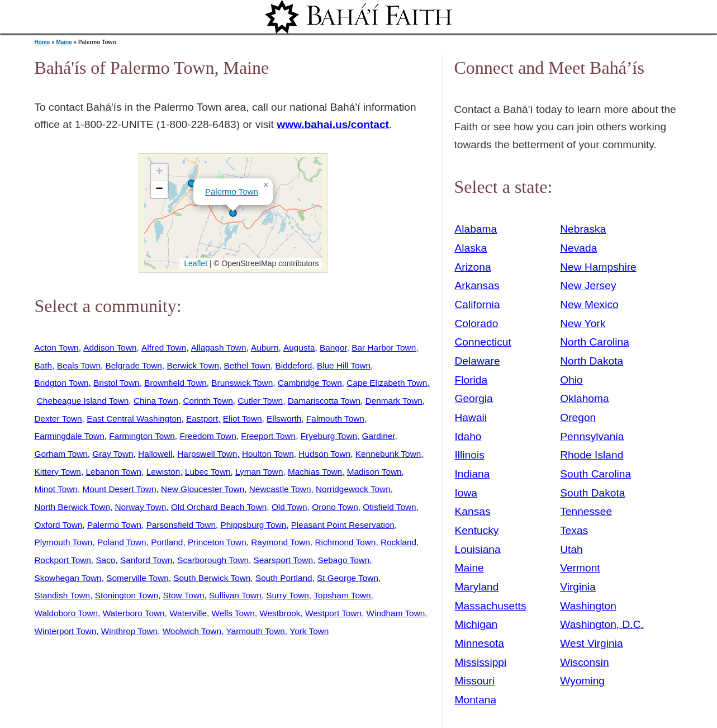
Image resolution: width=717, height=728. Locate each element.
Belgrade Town (134, 365)
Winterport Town (66, 631)
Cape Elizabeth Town (387, 383)
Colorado (477, 323)
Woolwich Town (192, 631)
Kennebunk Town (388, 454)
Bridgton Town (62, 383)
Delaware (478, 361)
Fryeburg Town (329, 436)
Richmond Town (345, 542)
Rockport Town (63, 560)
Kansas (473, 511)
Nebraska (583, 229)
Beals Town (79, 365)
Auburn (265, 348)
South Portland (284, 578)
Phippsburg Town (254, 525)
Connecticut (483, 342)
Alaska (471, 248)
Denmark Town (394, 401)
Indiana (473, 474)
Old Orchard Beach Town (219, 507)
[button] (192, 183)
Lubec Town (208, 472)
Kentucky (477, 530)
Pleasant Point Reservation (343, 525)
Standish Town (63, 595)
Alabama (476, 229)
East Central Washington (134, 419)
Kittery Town (58, 472)
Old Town (289, 507)
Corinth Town (208, 401)
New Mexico (589, 304)
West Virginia (591, 643)
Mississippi (481, 662)
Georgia (474, 398)
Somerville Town (137, 578)
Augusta (299, 348)
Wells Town (233, 613)
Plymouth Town (64, 542)
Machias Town (315, 472)
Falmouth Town (335, 419)
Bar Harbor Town (384, 348)
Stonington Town (127, 595)
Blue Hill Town (344, 365)
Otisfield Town (389, 507)
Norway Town (141, 507)
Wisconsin (584, 662)
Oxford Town (59, 525)
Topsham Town (342, 595)
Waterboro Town (134, 613)
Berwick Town (193, 365)
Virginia (578, 587)
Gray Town (113, 454)
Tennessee (586, 511)
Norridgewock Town (353, 489)
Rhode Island (592, 455)
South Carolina (595, 474)
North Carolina (595, 342)
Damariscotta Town (324, 401)
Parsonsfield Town (181, 525)
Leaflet (195, 263)
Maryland (477, 587)
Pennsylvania (592, 436)
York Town (309, 631)
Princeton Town (217, 542)
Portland (167, 542)
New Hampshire (598, 267)
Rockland (398, 542)
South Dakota (592, 493)
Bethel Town (247, 365)
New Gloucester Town (203, 489)
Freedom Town (208, 436)
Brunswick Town (242, 383)
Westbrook (280, 613)
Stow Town (184, 595)
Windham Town (396, 613)
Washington (588, 606)
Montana (476, 700)
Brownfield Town (175, 383)
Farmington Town (142, 436)
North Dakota (592, 361)
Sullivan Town (235, 595)
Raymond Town (281, 542)
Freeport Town (268, 436)
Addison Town (110, 348)
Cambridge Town (310, 383)
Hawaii (471, 417)
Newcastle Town (280, 489)
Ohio (571, 380)
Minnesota (480, 643)
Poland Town (122, 542)
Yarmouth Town (256, 631)
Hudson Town (324, 454)
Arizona (473, 267)
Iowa (466, 493)
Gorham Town (61, 454)
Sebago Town (344, 560)
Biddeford (294, 365)
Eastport (202, 419)
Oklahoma (584, 398)
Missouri (475, 681)
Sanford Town (146, 560)
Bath (44, 365)
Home (42, 42)
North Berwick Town (72, 507)
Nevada (578, 248)
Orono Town (335, 507)
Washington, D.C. (602, 624)
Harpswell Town (207, 454)
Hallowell (155, 454)
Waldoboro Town (67, 613)
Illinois (470, 455)
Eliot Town (243, 419)
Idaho (468, 436)
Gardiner (379, 436)
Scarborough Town (213, 560)
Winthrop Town (129, 631)
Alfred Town (164, 348)
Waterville (188, 613)
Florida (471, 380)
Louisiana (478, 549)
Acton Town (57, 348)
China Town (156, 401)
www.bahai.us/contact (333, 124)
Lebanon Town (113, 472)
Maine (64, 42)
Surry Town (288, 595)
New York (583, 323)
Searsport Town (283, 560)
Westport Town (333, 613)
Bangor (333, 348)
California (478, 304)
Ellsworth (284, 419)
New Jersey (588, 285)
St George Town (348, 578)
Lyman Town (259, 472)
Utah (571, 549)
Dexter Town (58, 419)
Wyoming (582, 681)
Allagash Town (219, 348)
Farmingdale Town (70, 436)
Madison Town (374, 472)
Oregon (578, 417)
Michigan (476, 624)
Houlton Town (268, 454)
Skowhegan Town (68, 578)
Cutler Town (260, 401)
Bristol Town (117, 383)
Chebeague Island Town (83, 401)
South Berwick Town (212, 578)
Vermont (580, 568)
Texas (574, 530)
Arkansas (477, 285)
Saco (105, 560)
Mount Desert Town (119, 489)
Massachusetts (491, 606)
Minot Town (56, 489)
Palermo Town (232, 192)
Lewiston (163, 472)
